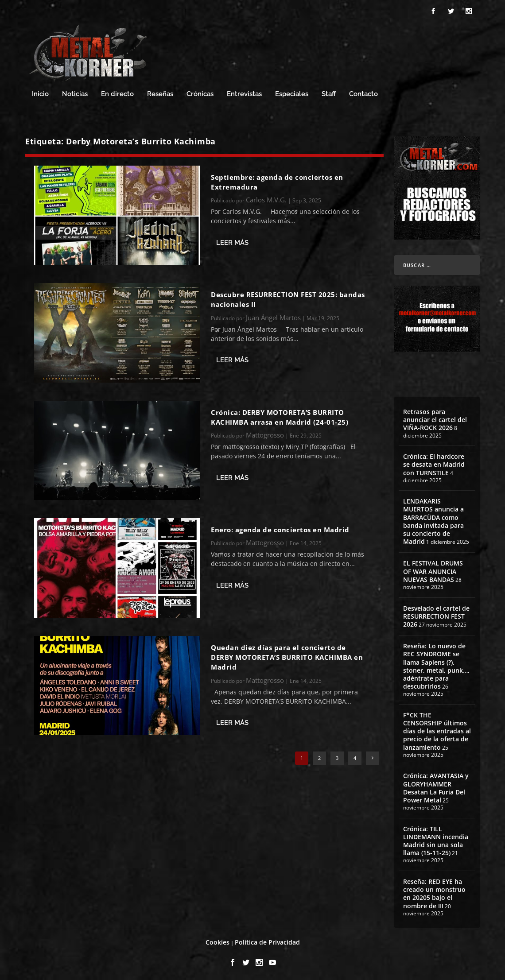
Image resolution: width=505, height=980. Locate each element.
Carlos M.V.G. (266, 198)
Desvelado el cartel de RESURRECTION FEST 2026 (436, 615)
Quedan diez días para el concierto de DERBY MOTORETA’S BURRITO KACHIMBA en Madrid (287, 656)
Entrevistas (244, 93)
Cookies (218, 941)
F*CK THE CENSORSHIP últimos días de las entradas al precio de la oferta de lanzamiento (437, 730)
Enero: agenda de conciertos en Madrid (280, 528)
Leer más (232, 241)
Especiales (292, 93)
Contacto (363, 93)
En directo (117, 93)
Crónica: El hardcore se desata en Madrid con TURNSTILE (434, 463)
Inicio (40, 93)
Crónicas (200, 93)
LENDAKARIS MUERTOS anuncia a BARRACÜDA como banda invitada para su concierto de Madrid (433, 520)
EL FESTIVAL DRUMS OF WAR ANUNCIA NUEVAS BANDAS (433, 570)
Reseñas (160, 93)
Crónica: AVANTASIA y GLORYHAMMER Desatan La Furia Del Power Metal (436, 786)
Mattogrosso (265, 434)
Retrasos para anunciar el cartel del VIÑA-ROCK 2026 (435, 418)
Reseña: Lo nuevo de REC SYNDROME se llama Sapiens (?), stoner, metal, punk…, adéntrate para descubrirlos (436, 665)
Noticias (75, 93)
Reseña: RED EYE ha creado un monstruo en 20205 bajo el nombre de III (434, 892)
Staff (329, 93)
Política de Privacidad (267, 941)
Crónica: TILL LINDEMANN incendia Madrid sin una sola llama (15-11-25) (436, 840)
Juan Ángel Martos (273, 316)
